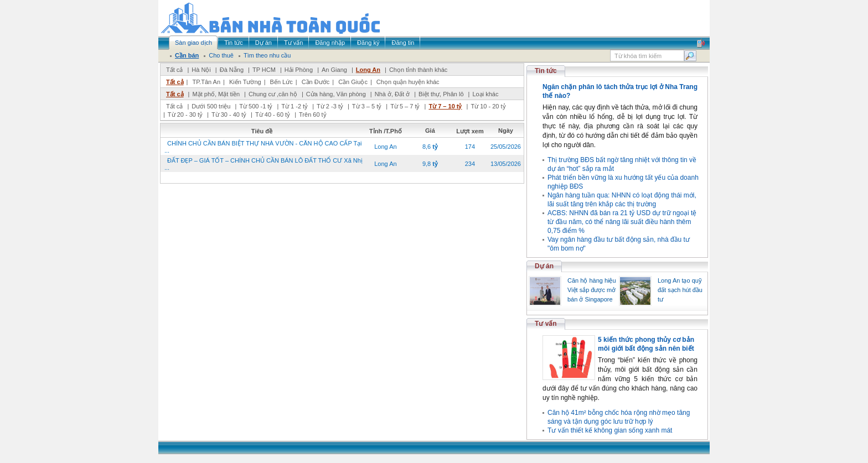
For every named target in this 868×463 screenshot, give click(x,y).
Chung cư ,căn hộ (273, 94)
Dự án (544, 266)
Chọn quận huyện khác (408, 82)
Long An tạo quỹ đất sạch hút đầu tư (680, 290)
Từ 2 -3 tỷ (330, 106)
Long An (368, 70)
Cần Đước (316, 82)
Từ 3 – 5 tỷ (367, 106)
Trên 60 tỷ (313, 115)
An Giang (334, 70)
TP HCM (264, 70)
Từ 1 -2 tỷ (294, 106)
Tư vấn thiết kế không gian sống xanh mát (610, 430)
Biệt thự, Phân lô (441, 94)
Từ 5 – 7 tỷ (405, 106)
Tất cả (174, 70)
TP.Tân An (206, 82)
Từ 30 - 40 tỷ (229, 115)
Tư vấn (546, 324)
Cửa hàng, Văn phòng (336, 94)
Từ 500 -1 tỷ (256, 106)
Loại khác (485, 94)
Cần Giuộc (353, 82)
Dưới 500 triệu (211, 106)
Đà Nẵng (232, 70)
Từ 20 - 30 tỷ (185, 115)
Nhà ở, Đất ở (392, 94)
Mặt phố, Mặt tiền (216, 94)
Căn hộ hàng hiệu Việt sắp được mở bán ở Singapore (592, 290)
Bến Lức (281, 82)
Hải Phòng (299, 70)
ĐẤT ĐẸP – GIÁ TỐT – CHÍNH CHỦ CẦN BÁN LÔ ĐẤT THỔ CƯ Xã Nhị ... (263, 164)
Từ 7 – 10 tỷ (445, 106)
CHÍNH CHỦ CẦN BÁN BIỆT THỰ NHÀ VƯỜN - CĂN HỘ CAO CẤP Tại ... (263, 147)
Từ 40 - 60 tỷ (273, 115)
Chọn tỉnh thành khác (418, 70)
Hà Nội (201, 70)
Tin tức (546, 71)
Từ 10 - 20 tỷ (488, 106)
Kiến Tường (245, 82)
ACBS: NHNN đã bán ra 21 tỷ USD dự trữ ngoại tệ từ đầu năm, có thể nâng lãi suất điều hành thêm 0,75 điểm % (622, 222)
